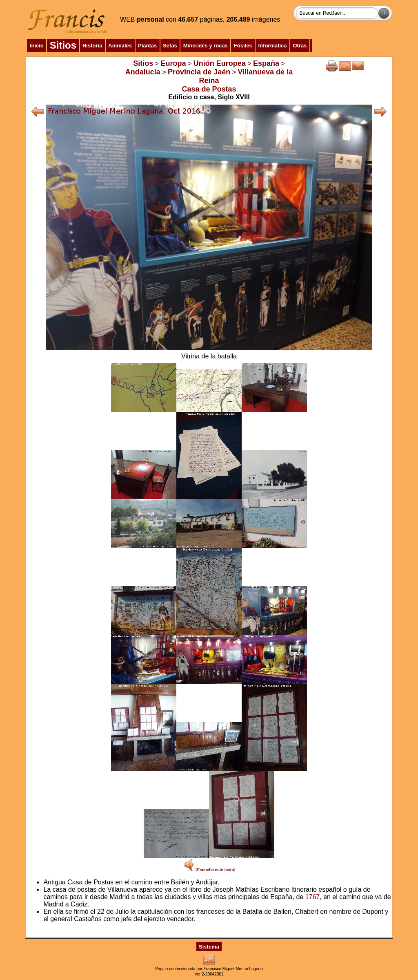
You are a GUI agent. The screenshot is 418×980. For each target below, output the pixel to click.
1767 (313, 897)
